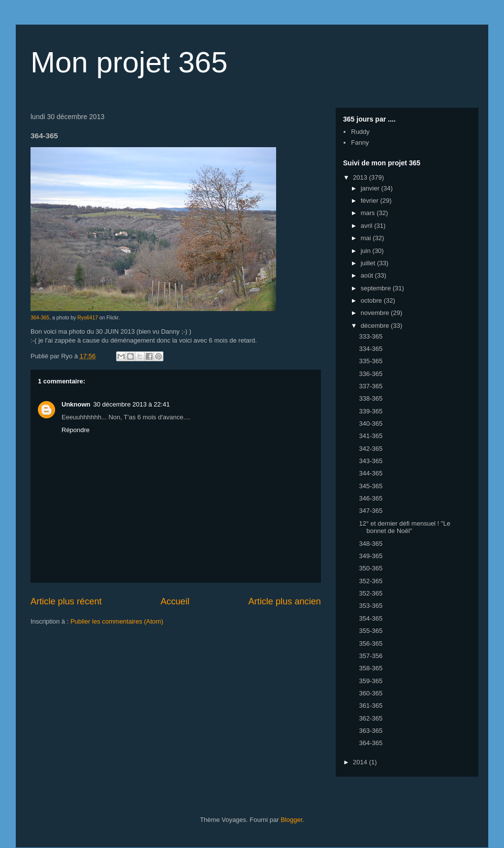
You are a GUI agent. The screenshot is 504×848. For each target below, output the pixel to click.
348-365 (371, 544)
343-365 (371, 461)
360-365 (371, 693)
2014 (361, 762)
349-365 (371, 556)
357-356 (371, 656)
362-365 (371, 718)
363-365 (371, 731)
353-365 (371, 606)
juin (367, 251)
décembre (376, 326)
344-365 (371, 473)
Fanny (360, 142)
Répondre (76, 430)
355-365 (371, 631)
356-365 (371, 644)
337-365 (371, 386)
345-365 (371, 486)
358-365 (371, 668)
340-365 (371, 424)
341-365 (371, 436)
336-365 (371, 374)
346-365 (371, 498)
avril (367, 226)
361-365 (371, 706)
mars (369, 213)
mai (367, 238)
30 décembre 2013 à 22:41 (132, 404)
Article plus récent (66, 601)
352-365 (371, 581)
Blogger (291, 820)
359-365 (371, 681)
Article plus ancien (284, 601)
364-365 (40, 318)
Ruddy (360, 132)
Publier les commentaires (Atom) (117, 621)
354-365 (371, 618)
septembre (377, 288)
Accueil (175, 601)
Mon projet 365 (129, 62)
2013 (361, 177)
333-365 (371, 336)
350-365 (371, 568)
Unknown (76, 404)
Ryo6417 (88, 318)
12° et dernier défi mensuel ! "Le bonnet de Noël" (404, 527)
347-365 (371, 511)
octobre (372, 300)
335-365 (371, 361)
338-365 (371, 398)
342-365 (371, 449)
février (371, 201)
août (368, 275)
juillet (369, 263)
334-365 (371, 349)
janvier (371, 188)
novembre (376, 313)
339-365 (371, 411)
